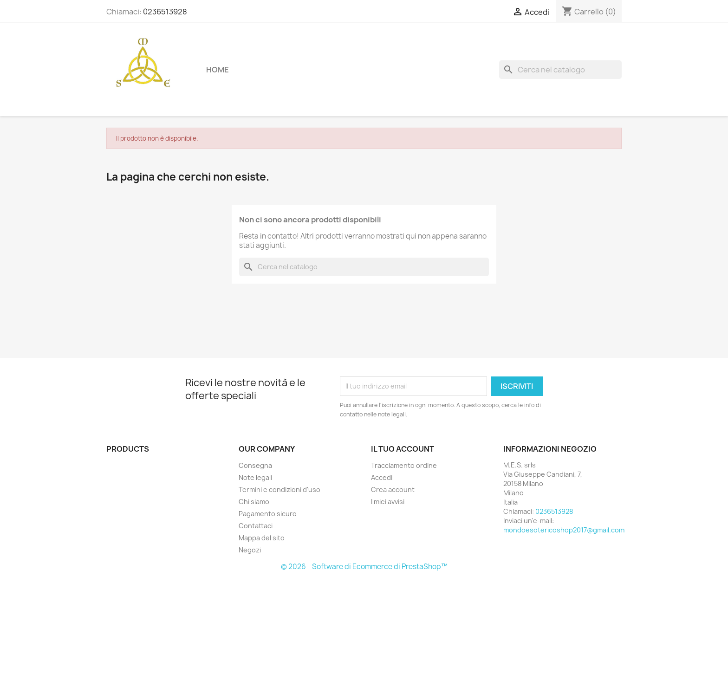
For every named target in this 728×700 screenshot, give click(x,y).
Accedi (382, 477)
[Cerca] (560, 70)
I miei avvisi (388, 502)
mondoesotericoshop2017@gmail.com (564, 530)
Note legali (255, 477)
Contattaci (256, 526)
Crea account (393, 489)
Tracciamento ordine (404, 465)
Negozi (250, 550)
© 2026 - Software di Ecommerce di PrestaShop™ (364, 567)
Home (218, 70)
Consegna (255, 465)
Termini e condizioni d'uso (279, 489)
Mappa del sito (262, 538)
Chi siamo (254, 502)
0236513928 (165, 12)
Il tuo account (403, 449)
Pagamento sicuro (268, 514)
